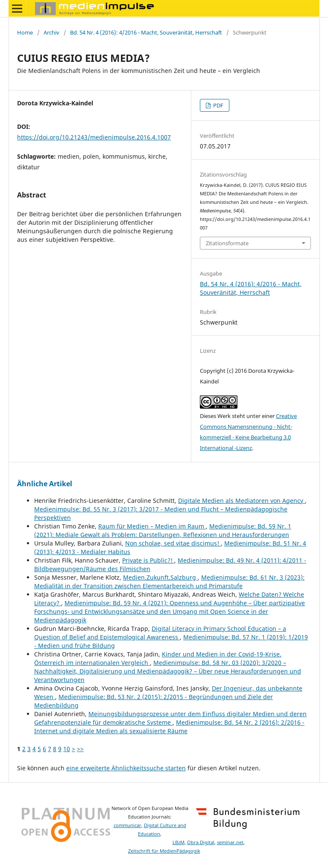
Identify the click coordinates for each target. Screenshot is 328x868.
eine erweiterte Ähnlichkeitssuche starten (126, 768)
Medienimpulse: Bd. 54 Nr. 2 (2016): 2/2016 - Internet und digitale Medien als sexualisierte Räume (169, 727)
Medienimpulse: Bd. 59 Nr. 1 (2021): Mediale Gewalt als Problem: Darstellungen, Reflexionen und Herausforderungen (163, 530)
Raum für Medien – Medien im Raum (152, 526)
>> (80, 749)
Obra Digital (201, 842)
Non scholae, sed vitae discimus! (173, 543)
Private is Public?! (148, 560)
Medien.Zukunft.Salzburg (160, 577)
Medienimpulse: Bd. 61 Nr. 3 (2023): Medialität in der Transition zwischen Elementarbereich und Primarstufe (169, 582)
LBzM (179, 842)
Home (25, 32)
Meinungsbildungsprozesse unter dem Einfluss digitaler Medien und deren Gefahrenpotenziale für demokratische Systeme (170, 718)
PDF (218, 105)
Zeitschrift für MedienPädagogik (164, 851)
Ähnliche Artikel (45, 484)
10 (67, 749)
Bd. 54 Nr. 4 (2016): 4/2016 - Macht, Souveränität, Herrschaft (146, 32)
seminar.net (230, 842)
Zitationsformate (227, 243)
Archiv (51, 32)
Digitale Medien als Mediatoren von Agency (242, 501)
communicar (127, 825)
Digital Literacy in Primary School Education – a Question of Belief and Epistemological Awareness (160, 633)
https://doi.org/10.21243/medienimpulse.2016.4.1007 (94, 137)
